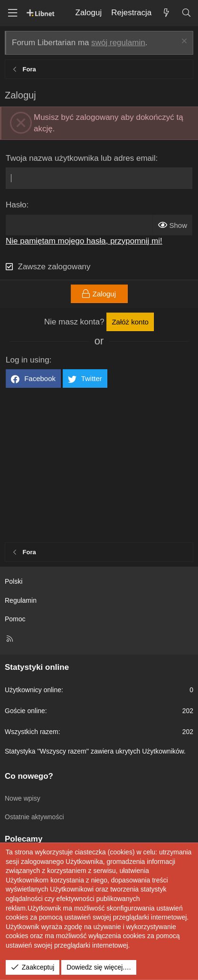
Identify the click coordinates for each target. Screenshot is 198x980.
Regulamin (21, 600)
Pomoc (15, 619)
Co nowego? (29, 776)
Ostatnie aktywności (34, 817)
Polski (14, 581)
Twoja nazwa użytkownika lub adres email (81, 158)
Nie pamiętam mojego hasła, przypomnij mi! (84, 241)
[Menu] (12, 13)
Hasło (16, 205)
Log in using (28, 360)
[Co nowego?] (166, 13)
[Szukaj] (186, 13)
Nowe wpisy (23, 798)
